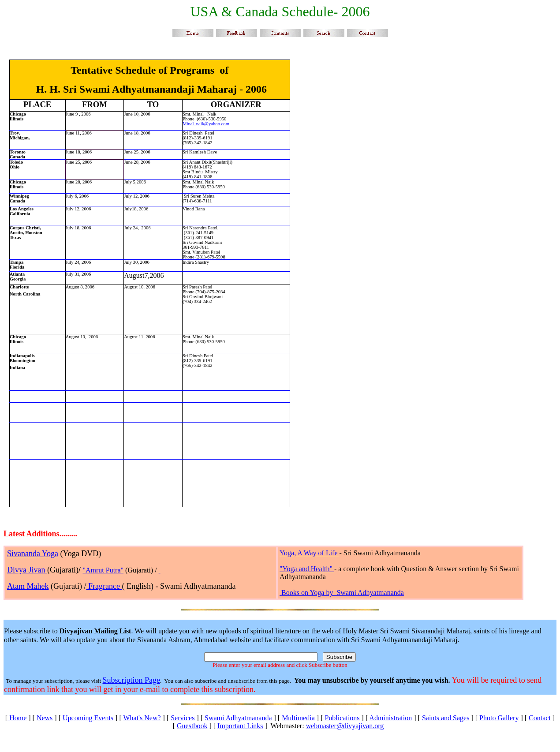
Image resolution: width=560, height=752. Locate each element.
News (45, 718)
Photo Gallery (499, 718)
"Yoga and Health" (307, 569)
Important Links (240, 726)
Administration (390, 718)
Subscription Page (131, 680)
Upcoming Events (88, 718)
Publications (342, 718)
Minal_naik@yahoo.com (206, 124)
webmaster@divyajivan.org (345, 726)
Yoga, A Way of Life (309, 553)
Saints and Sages (446, 718)
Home (17, 718)
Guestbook (192, 726)
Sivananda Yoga (33, 554)
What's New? (142, 718)
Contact (540, 718)
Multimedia (298, 718)
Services (183, 718)
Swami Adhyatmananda (238, 718)
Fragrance (104, 586)
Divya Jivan (27, 570)
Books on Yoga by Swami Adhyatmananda (343, 593)
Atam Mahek (28, 586)
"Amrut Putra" (103, 570)
